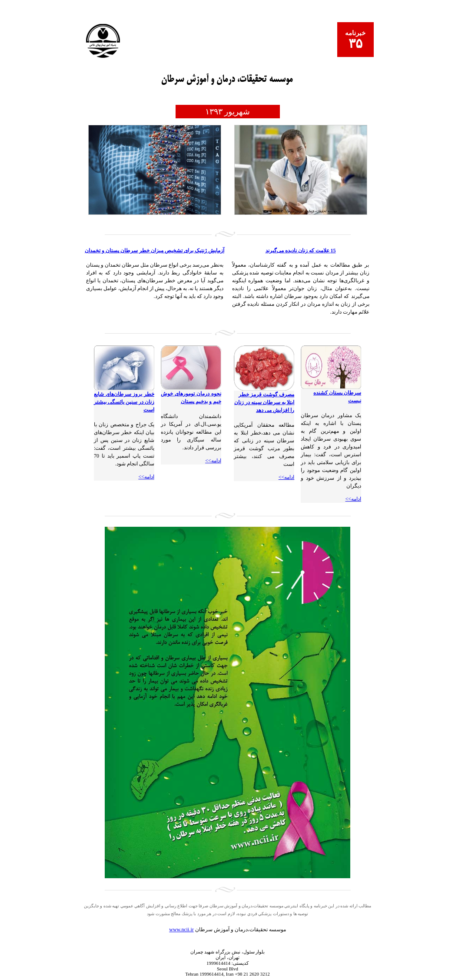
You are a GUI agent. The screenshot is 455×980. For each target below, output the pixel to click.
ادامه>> (354, 499)
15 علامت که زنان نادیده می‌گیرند (301, 251)
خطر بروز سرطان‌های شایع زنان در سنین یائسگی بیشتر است (124, 402)
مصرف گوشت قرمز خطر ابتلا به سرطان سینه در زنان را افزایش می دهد (264, 402)
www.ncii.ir (181, 930)
